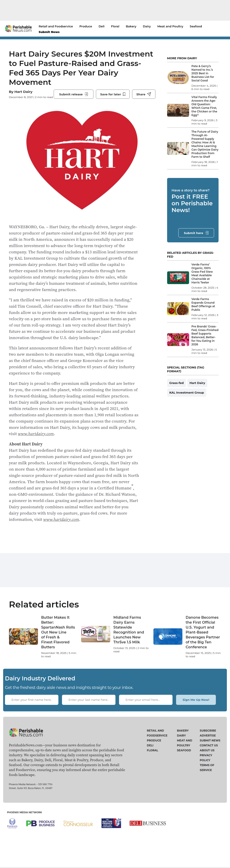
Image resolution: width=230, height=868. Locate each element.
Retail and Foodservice (56, 26)
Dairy (147, 26)
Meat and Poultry (170, 26)
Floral (115, 26)
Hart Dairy (23, 98)
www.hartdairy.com (36, 443)
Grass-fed (177, 383)
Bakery (131, 26)
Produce (86, 26)
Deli (102, 26)
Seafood (196, 26)
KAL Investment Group (187, 392)
